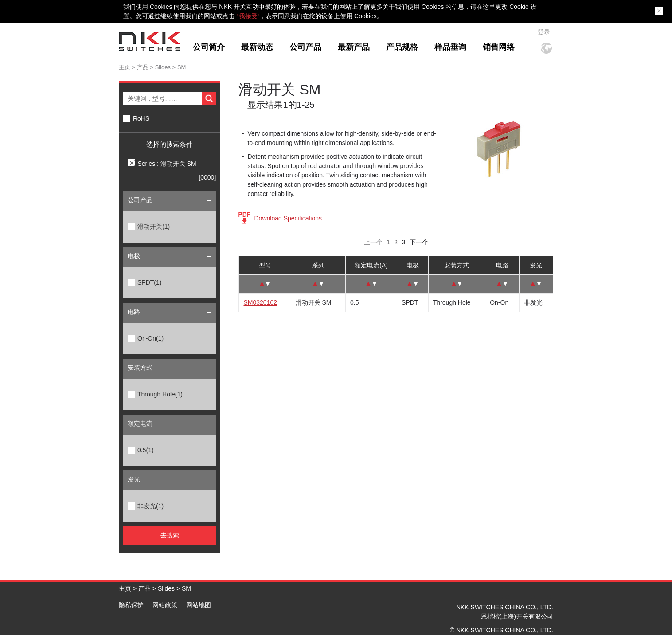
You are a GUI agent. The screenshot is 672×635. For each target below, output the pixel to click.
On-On (150, 338)
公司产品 (305, 47)
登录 (544, 32)
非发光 (150, 506)
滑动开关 (154, 227)
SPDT (149, 282)
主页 (125, 67)
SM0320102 (260, 302)
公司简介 (209, 47)
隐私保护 (131, 605)
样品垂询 (450, 47)
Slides (163, 67)
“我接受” (248, 16)
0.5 (146, 450)
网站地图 (199, 605)
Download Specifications (288, 218)
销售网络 (499, 47)
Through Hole (160, 394)
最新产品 (354, 47)
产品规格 (402, 47)
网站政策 (165, 605)
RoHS (141, 118)
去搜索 (170, 535)
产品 (143, 67)
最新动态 (257, 47)
